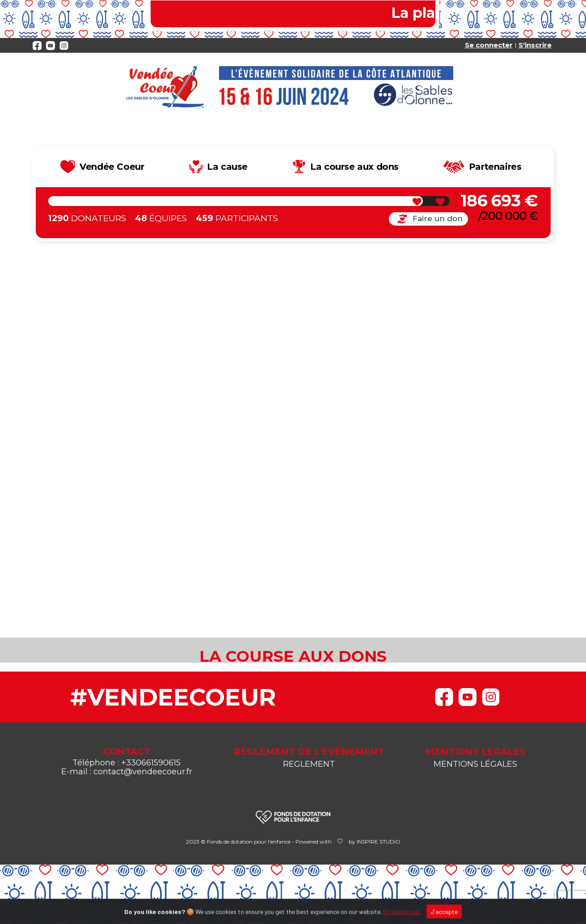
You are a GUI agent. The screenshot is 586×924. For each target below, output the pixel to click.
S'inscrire (535, 45)
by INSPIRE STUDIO (375, 842)
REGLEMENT (309, 764)
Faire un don (428, 219)
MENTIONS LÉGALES (475, 764)
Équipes (161, 218)
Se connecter (489, 45)
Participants (237, 218)
